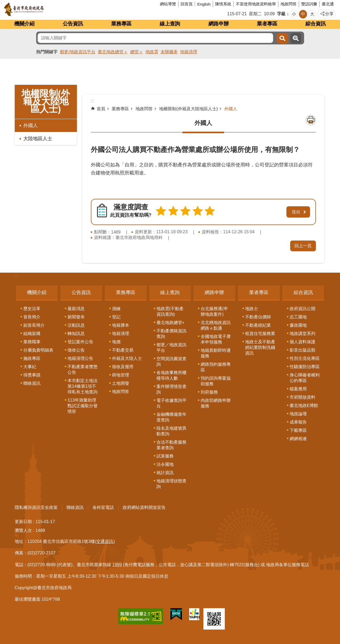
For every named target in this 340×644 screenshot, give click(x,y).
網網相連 (298, 438)
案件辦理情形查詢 (171, 388)
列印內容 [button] (311, 120)
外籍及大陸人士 (127, 358)
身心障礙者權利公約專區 (305, 377)
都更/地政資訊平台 (77, 52)
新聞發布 (76, 316)
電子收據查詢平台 (171, 402)
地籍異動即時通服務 (216, 352)
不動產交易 (123, 349)
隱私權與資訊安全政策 (36, 507)
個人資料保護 (302, 341)
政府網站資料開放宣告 (144, 507)
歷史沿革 (32, 308)
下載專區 (298, 430)
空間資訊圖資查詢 (171, 361)
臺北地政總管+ (171, 322)
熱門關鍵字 (47, 52)
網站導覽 (168, 4)
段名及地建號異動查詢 (171, 430)
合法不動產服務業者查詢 (171, 444)
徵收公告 (76, 349)
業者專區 (267, 24)
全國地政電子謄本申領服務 (216, 338)
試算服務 (165, 455)
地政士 (252, 308)
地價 (116, 341)
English (204, 4)
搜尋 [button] (282, 38)
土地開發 (121, 382)
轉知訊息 (76, 333)
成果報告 (298, 421)
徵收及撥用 (123, 366)
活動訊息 (76, 324)
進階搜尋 (296, 38)
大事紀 (30, 366)
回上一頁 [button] (303, 245)
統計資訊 (165, 472)
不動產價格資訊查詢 (171, 333)
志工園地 (298, 316)
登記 (116, 316)
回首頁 (187, 4)
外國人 (31, 125)
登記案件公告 (80, 341)
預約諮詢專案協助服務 (216, 380)
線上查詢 (170, 24)
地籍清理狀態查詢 (171, 483)
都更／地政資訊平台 (171, 347)
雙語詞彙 (309, 4)
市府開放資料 (302, 396)
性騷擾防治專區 (305, 366)
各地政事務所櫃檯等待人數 (171, 375)
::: (16, 274)
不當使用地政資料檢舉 (256, 4)
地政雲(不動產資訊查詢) (170, 311)
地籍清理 (189, 52)
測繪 (116, 308)
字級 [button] (281, 14)
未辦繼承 (169, 52)
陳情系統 (223, 4)
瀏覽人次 (23, 530)
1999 (117, 564)
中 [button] (303, 14)
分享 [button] (329, 14)
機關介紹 (24, 24)
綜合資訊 (316, 24)
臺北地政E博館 (304, 405)
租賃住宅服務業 (260, 333)
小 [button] (294, 14)
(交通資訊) (105, 541)
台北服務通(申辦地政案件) (214, 311)
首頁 (101, 109)
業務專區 (121, 24)
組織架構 (32, 333)
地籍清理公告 (80, 358)
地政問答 (289, 4)
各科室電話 (103, 507)
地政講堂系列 (302, 333)
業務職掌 (32, 341)
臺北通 (328, 4)
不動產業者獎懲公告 (83, 369)
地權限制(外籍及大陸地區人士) (46, 101)
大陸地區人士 (38, 139)
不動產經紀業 (258, 324)
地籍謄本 (121, 324)
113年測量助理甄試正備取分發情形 (83, 405)
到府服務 (209, 391)
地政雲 (152, 52)
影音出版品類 (302, 349)
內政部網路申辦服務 (216, 402)
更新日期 (23, 521)
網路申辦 (219, 24)
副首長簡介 (34, 324)
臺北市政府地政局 (44, 9)
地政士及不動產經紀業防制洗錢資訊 (260, 347)
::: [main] (93, 101)
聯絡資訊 (32, 382)
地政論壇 (298, 413)
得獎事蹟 (32, 374)
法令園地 (165, 464)
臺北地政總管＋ (113, 52)
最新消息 (76, 308)
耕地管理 (121, 374)
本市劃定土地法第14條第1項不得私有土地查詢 (83, 385)
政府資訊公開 (302, 308)
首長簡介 (32, 316)
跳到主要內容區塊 (3, 3)
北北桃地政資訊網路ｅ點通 (216, 325)
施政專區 (32, 358)
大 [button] (312, 14)
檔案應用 (298, 388)
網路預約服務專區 (216, 366)
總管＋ (137, 52)
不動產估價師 (258, 316)
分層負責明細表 (38, 349)
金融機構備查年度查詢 (171, 416)
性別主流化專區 (305, 358)
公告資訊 (73, 24)
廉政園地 (298, 324)
